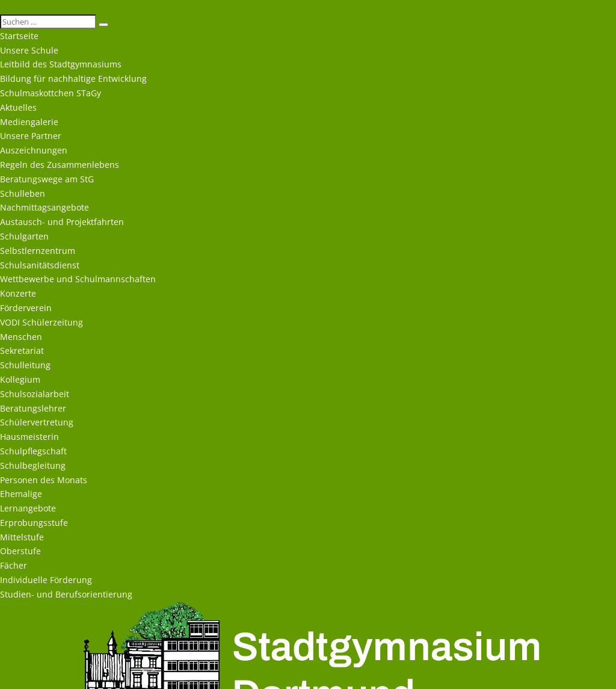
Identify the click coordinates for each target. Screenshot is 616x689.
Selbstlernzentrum (38, 251)
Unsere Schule (29, 50)
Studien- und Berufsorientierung (66, 594)
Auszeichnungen (34, 150)
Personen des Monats (44, 480)
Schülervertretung (37, 422)
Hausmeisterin (29, 437)
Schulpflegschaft (33, 451)
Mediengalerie (29, 122)
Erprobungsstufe (34, 523)
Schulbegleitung (33, 465)
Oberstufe (20, 551)
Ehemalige (21, 494)
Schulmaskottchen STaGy (51, 93)
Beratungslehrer (33, 408)
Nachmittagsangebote (45, 207)
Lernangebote (28, 508)
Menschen (21, 337)
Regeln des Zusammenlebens (60, 165)
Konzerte (18, 293)
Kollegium (20, 379)
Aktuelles (18, 107)
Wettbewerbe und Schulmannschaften (78, 279)
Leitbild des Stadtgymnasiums (61, 64)
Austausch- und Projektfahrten (62, 222)
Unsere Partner (31, 136)
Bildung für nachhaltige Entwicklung (73, 79)
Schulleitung (25, 365)
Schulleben (23, 193)
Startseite (19, 36)
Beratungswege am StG (47, 179)
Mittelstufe (22, 537)
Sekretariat (22, 351)
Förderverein (26, 308)
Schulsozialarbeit (35, 394)
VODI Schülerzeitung (42, 322)
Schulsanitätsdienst (40, 265)
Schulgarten (24, 236)
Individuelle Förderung (46, 580)
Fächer (14, 565)
